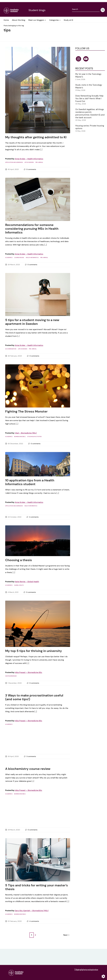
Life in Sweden (29, 162)
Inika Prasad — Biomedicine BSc (28, 672)
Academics (9, 258)
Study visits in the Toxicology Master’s (89, 86)
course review (19, 258)
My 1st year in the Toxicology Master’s (88, 75)
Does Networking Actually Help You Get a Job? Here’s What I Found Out (89, 99)
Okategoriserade (11, 676)
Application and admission (14, 162)
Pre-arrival (39, 162)
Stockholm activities (34, 437)
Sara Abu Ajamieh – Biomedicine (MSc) (32, 911)
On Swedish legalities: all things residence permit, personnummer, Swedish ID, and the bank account (90, 113)
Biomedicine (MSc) (20, 914)
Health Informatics (32, 258)
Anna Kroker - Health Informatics (29, 159)
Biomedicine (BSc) (20, 437)
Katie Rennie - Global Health (27, 582)
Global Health (19, 585)
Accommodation (11, 349)
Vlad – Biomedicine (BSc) (26, 433)
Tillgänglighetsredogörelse (86, 970)
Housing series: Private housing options (90, 127)
